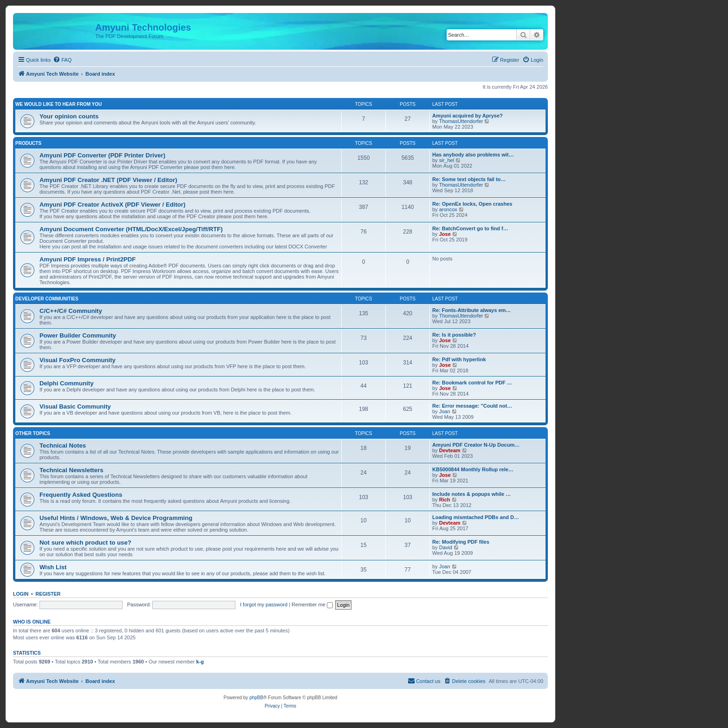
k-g (200, 662)
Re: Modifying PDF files (461, 542)
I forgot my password (264, 604)
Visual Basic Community (75, 406)
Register (48, 594)
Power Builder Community (78, 335)
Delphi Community (67, 383)
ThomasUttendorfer (461, 121)
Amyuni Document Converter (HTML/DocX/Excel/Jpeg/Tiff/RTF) (131, 229)
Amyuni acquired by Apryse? (468, 116)
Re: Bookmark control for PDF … (472, 383)
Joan (445, 411)
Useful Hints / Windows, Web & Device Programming (116, 518)
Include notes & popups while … (471, 494)
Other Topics (33, 433)
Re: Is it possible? (454, 335)
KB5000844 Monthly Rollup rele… (473, 469)
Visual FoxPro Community (78, 360)
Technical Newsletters (71, 470)
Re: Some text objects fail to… (469, 179)
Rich (445, 500)
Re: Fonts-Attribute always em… (471, 310)
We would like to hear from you (58, 104)
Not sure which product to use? (85, 543)
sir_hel (447, 160)
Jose (445, 234)
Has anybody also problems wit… (473, 155)
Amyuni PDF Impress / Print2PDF (88, 259)
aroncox (448, 209)
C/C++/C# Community (71, 311)
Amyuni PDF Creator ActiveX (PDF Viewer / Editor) (112, 205)
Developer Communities (47, 299)
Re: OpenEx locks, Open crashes (472, 204)
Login (21, 594)
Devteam (450, 450)
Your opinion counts (69, 116)
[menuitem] (62, 60)
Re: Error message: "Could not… (472, 406)
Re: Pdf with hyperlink (459, 359)
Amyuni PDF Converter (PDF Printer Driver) (102, 155)
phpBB (256, 698)
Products (28, 143)
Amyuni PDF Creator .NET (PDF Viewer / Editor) (108, 180)
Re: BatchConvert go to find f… (470, 228)
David (446, 547)
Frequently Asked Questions (81, 495)
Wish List (53, 567)
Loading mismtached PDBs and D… (476, 517)
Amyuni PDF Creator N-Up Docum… (476, 445)
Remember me (312, 604)
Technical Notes (63, 445)
